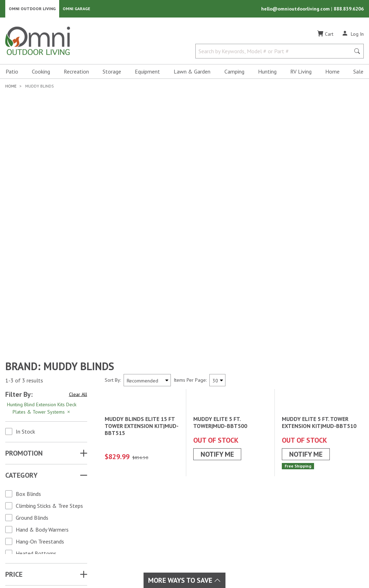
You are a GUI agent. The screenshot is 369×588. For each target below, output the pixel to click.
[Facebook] (22, 507)
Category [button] (21, 300)
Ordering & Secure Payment (245, 525)
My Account (226, 483)
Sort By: (113, 205)
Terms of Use (278, 556)
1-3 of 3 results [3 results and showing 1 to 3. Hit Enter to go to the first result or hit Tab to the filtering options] (24, 206)
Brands (106, 483)
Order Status (228, 492)
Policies (222, 509)
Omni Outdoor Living (32, 9)
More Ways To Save (184, 580)
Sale (358, 72)
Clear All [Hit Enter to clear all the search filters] (78, 220)
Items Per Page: (190, 205)
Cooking (41, 72)
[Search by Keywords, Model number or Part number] (275, 52)
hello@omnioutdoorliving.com (296, 9)
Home (332, 72)
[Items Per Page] (217, 205)
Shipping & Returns (235, 500)
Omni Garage (76, 9)
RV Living (301, 72)
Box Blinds (28, 319)
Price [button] (14, 400)
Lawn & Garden (192, 72)
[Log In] (353, 34)
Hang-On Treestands (40, 367)
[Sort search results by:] (147, 205)
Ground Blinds (32, 343)
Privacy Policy (316, 556)
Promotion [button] (24, 278)
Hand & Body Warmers (42, 355)
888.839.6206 (349, 9)
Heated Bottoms (36, 379)
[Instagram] (38, 507)
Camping (234, 72)
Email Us (323, 512)
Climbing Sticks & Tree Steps (49, 331)
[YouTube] (53, 507)
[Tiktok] (46, 519)
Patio (12, 72)
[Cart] (325, 35)
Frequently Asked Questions (245, 517)
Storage (112, 72)
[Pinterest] (30, 519)
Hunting (267, 72)
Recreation (76, 72)
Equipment (147, 72)
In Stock (25, 257)
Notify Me (217, 328)
